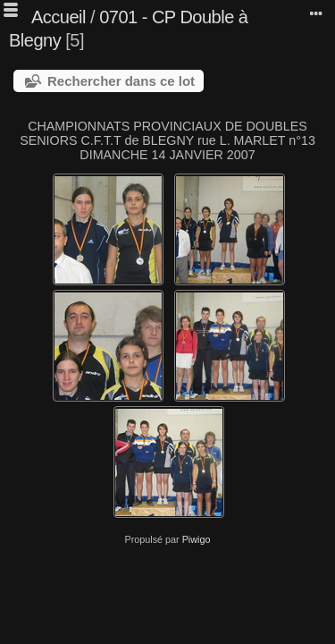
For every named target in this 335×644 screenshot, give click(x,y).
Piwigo (197, 539)
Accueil (59, 17)
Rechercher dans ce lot (121, 81)
